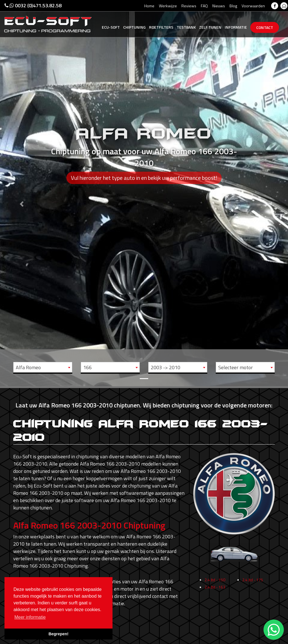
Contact (265, 27)
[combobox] (43, 367)
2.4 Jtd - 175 (253, 597)
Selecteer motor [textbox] (236, 367)
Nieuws (219, 6)
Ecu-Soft (111, 27)
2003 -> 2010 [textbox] (166, 367)
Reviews (189, 6)
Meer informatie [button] (30, 617)
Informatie (236, 27)
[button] (22, 193)
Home (149, 6)
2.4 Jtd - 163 (215, 605)
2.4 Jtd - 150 (215, 597)
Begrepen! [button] (58, 634)
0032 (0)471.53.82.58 (33, 5)
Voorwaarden (253, 6)
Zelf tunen (210, 27)
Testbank (186, 27)
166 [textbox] (87, 367)
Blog (233, 6)
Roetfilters (161, 27)
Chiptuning (134, 27)
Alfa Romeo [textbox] (28, 367)
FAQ (204, 6)
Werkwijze (168, 6)
